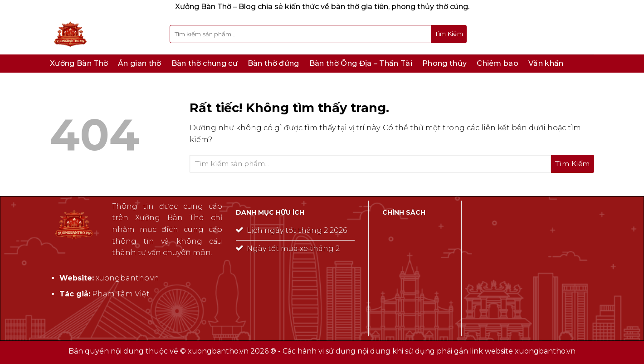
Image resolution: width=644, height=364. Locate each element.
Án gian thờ (140, 63)
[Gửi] (449, 34)
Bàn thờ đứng (273, 63)
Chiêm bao (498, 63)
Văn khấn (546, 63)
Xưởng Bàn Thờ (79, 63)
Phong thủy (444, 63)
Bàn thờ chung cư (205, 63)
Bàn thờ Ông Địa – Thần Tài (361, 63)
